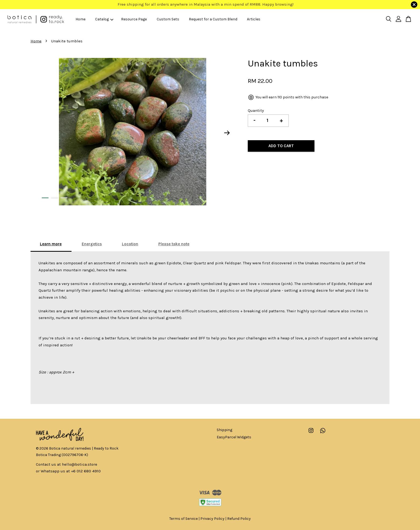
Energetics (92, 244)
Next (227, 133)
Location (130, 244)
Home (80, 19)
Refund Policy (239, 519)
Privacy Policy (212, 519)
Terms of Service (183, 519)
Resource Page (134, 19)
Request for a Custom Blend (213, 19)
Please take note (174, 244)
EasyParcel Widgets (234, 437)
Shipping (224, 430)
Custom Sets (168, 19)
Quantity (256, 110)
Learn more (51, 244)
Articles (254, 19)
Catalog (104, 19)
